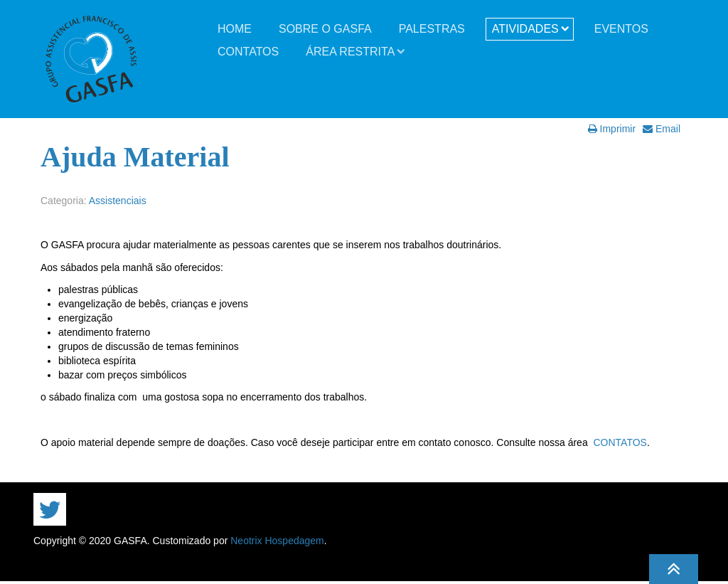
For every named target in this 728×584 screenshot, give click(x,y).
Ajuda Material (135, 157)
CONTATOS (620, 442)
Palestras (432, 29)
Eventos (621, 29)
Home (235, 29)
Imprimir (612, 129)
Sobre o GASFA (325, 29)
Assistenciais (118, 201)
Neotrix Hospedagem (277, 541)
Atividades (525, 29)
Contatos (248, 52)
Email (662, 129)
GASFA (91, 59)
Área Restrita (350, 52)
